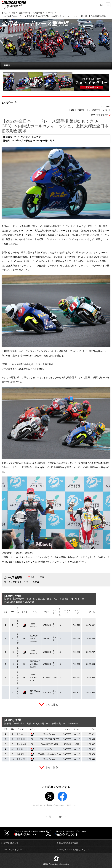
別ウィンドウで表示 (100, 115)
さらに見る (52, 705)
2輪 (73, 110)
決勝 (32, 577)
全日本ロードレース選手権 (88, 110)
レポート (107, 110)
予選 (42, 577)
